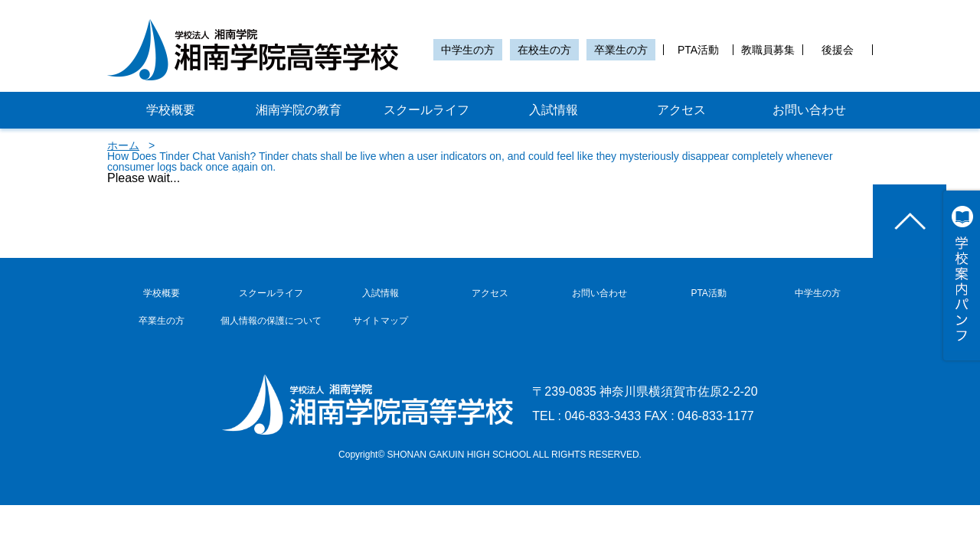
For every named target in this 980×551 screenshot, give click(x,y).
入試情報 (554, 110)
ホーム (123, 145)
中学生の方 (468, 50)
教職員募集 (768, 50)
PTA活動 (698, 50)
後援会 (838, 50)
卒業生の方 (621, 50)
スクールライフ (426, 110)
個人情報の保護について (271, 321)
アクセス (681, 110)
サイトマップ (381, 321)
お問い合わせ (809, 110)
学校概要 (171, 110)
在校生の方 (544, 50)
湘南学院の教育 (299, 110)
